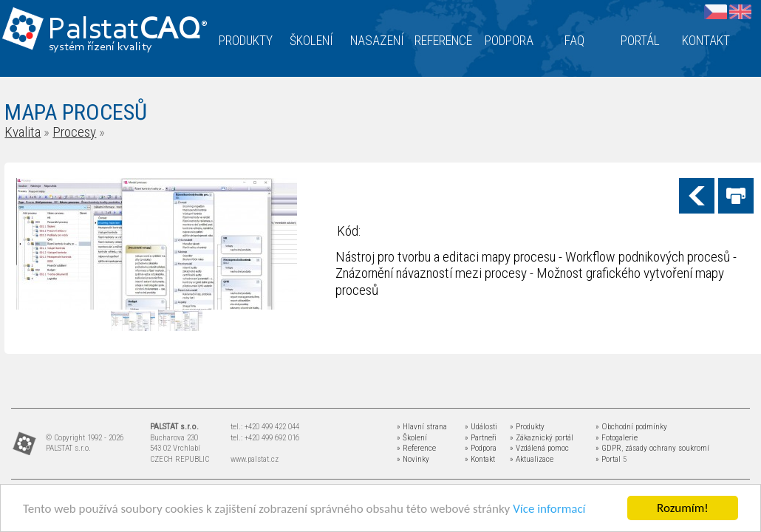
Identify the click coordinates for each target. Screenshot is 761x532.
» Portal (608, 459)
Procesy (74, 132)
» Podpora (481, 448)
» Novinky (413, 459)
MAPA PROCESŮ (76, 112)
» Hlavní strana (422, 427)
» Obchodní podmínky (631, 427)
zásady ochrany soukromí (667, 448)
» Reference (416, 448)
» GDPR (608, 448)
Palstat (127, 31)
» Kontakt (480, 459)
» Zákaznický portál (542, 438)
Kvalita (23, 132)
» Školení (412, 438)
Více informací (549, 509)
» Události (481, 427)
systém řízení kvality (101, 47)
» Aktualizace (532, 459)
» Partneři (481, 438)
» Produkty (527, 427)
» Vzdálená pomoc (539, 448)
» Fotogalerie (617, 438)
